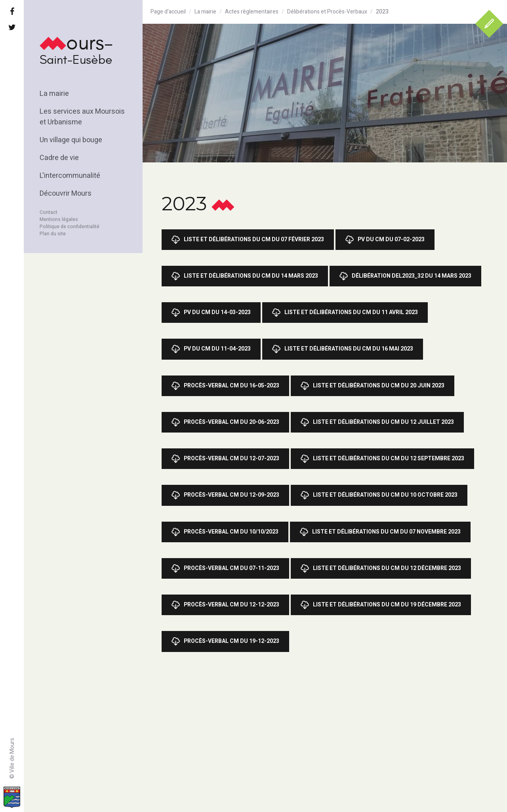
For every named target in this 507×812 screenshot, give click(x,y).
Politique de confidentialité (70, 227)
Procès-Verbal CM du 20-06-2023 (225, 422)
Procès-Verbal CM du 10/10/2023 (225, 532)
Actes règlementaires (252, 12)
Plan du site (53, 234)
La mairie (54, 94)
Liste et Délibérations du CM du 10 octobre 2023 (379, 495)
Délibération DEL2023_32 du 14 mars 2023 (405, 276)
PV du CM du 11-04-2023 (211, 349)
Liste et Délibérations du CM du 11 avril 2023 (345, 313)
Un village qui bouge (71, 140)
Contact (49, 212)
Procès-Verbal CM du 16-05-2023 (225, 386)
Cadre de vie (59, 158)
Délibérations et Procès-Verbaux (327, 12)
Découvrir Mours (66, 193)
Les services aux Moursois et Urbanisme (82, 117)
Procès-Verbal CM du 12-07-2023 (225, 459)
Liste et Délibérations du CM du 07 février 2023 (248, 240)
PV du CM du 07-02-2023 (385, 240)
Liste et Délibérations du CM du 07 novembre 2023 (380, 532)
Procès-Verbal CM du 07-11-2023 (225, 568)
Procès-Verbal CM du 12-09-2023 (225, 495)
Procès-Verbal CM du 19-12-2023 (225, 641)
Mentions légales (59, 219)
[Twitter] (12, 28)
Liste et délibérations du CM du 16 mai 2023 (343, 349)
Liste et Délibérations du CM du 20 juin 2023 (373, 386)
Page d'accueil (168, 12)
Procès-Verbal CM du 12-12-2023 (225, 605)
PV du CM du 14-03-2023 (211, 313)
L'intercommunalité (70, 176)
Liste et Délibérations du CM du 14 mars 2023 (245, 276)
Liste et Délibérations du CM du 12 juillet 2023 (377, 422)
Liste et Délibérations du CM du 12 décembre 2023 (381, 568)
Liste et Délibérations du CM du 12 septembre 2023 (382, 459)
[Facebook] (12, 12)
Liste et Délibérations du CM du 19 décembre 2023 (381, 605)
